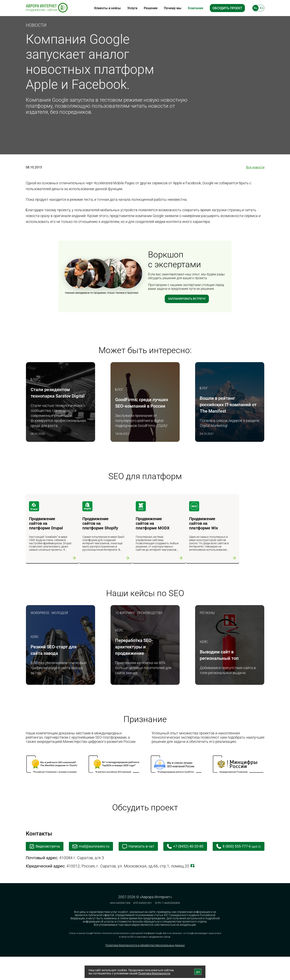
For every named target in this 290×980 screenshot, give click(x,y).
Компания (196, 8)
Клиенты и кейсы (108, 8)
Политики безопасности (154, 973)
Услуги (132, 8)
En (262, 8)
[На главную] (47, 8)
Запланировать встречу (187, 299)
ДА (198, 972)
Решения (151, 8)
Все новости (255, 167)
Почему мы (173, 8)
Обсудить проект (227, 8)
